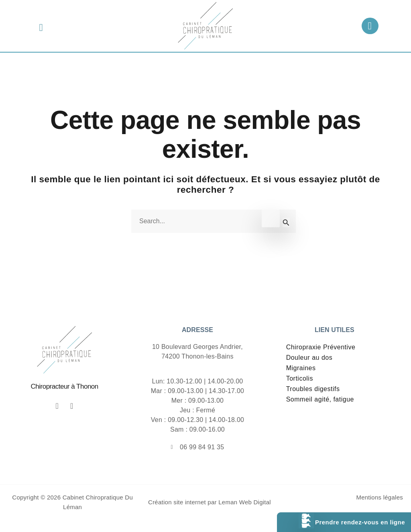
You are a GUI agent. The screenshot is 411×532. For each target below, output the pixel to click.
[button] (41, 28)
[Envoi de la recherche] (286, 222)
